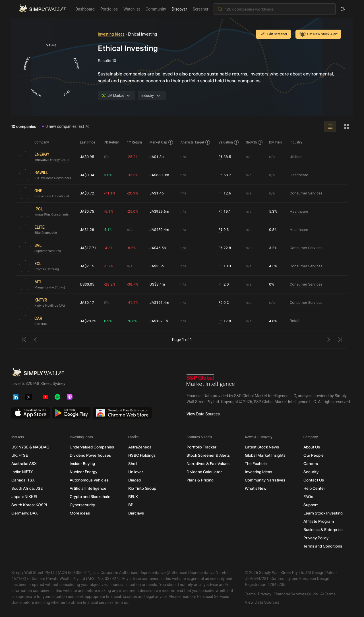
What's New (256, 488)
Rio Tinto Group (142, 488)
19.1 (226, 212)
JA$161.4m (160, 303)
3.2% (274, 248)
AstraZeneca (140, 447)
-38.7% (134, 284)
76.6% (133, 321)
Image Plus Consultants (52, 215)
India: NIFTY (22, 472)
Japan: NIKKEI (24, 497)
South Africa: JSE (27, 488)
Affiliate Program (319, 521)
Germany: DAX (25, 513)
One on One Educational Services (55, 196)
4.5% (274, 266)
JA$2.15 (87, 266)
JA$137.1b (160, 321)
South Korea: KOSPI (29, 505)
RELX (133, 497)
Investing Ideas (111, 34)
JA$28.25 (88, 321)
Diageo (135, 480)
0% (107, 157)
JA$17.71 (88, 248)
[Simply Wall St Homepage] (42, 8)
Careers (311, 464)
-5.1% (110, 212)
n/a (184, 157)
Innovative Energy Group (53, 160)
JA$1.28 (87, 230)
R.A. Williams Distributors (54, 178)
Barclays (136, 513)
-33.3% (134, 175)
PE (221, 157)
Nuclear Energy (83, 472)
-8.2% (133, 248)
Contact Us (314, 480)
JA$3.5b (158, 266)
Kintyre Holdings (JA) (50, 306)
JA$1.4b (158, 193)
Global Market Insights (265, 455)
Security (311, 472)
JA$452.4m (160, 230)
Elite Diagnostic (46, 233)
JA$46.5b (159, 248)
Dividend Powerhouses (90, 455)
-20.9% (134, 193)
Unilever (136, 472)
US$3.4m (158, 284)
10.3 (226, 266)
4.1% (109, 230)
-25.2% (134, 157)
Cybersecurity (82, 505)
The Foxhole (256, 464)
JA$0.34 (87, 175)
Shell (133, 464)
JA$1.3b (158, 157)
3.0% (109, 175)
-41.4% (134, 303)
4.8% (274, 321)
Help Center (314, 488)
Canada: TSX (23, 480)
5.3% (274, 212)
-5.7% (110, 266)
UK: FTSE (20, 455)
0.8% (274, 230)
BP (131, 505)
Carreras (41, 324)
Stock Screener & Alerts (208, 455)
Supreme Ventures (48, 251)
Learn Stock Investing (323, 513)
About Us (312, 447)
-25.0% (134, 212)
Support (311, 505)
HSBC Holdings (142, 455)
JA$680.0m (160, 175)
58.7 (226, 175)
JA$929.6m (160, 212)
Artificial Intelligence (88, 488)
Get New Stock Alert (318, 34)
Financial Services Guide (296, 594)
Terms (250, 594)
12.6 (226, 193)
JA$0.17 (87, 303)
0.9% (109, 321)
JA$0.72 (87, 193)
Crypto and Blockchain (90, 497)
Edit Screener (273, 34)
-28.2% (111, 284)
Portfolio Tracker (201, 447)
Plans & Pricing (200, 480)
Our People (314, 455)
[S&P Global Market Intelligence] (211, 381)
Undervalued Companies (92, 447)
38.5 (226, 157)
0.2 (224, 303)
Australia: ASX (24, 464)
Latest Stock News (262, 447)
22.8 (226, 248)
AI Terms (328, 594)
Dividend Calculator (204, 472)
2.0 (224, 285)
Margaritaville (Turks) (50, 288)
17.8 (226, 321)
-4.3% (110, 248)
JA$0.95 (87, 157)
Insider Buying (82, 464)
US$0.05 (87, 284)
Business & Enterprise (323, 530)
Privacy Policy (316, 538)
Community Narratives (265, 480)
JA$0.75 (87, 212)
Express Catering (47, 269)
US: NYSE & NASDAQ (30, 447)
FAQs (308, 497)
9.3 (224, 230)
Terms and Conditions (323, 546)
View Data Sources (203, 414)
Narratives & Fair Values (208, 464)
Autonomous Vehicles (89, 480)
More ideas (80, 513)
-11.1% (111, 193)
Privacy (265, 594)
